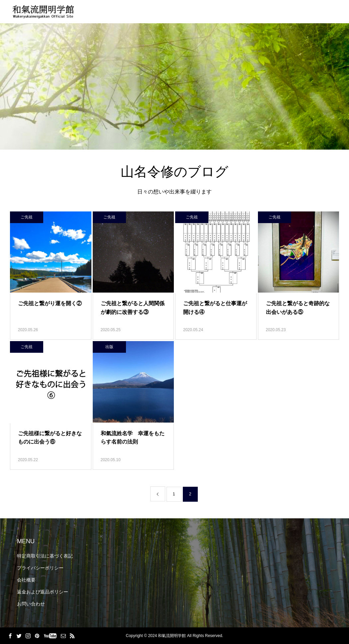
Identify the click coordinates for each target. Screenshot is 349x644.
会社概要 (26, 580)
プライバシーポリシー (40, 568)
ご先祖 (27, 217)
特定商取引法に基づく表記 (45, 556)
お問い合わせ (31, 604)
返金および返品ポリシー (43, 592)
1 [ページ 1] (174, 494)
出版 (109, 347)
